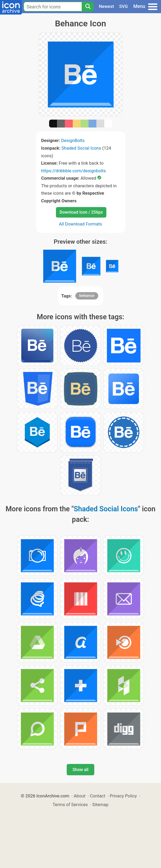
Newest (107, 6)
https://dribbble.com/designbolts (74, 171)
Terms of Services (70, 805)
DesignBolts (73, 140)
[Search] (88, 7)
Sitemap (100, 805)
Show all (80, 770)
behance (87, 296)
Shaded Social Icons (81, 148)
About (80, 796)
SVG (124, 6)
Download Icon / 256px (81, 212)
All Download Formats (80, 224)
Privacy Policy (123, 796)
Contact (98, 796)
